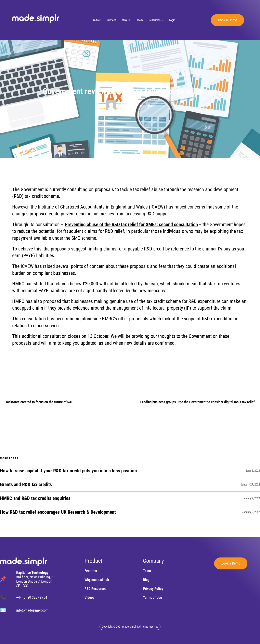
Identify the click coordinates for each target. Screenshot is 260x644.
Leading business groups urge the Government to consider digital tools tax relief (197, 402)
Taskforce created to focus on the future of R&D (39, 402)
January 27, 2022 (250, 485)
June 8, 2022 (253, 471)
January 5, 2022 (251, 512)
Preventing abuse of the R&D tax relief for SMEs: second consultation (131, 225)
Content (128, 106)
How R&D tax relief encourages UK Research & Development (58, 512)
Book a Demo (228, 20)
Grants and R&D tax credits (26, 485)
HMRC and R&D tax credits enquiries (35, 498)
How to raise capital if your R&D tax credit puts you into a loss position (68, 471)
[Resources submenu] (162, 20)
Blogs (151, 106)
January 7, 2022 (251, 498)
